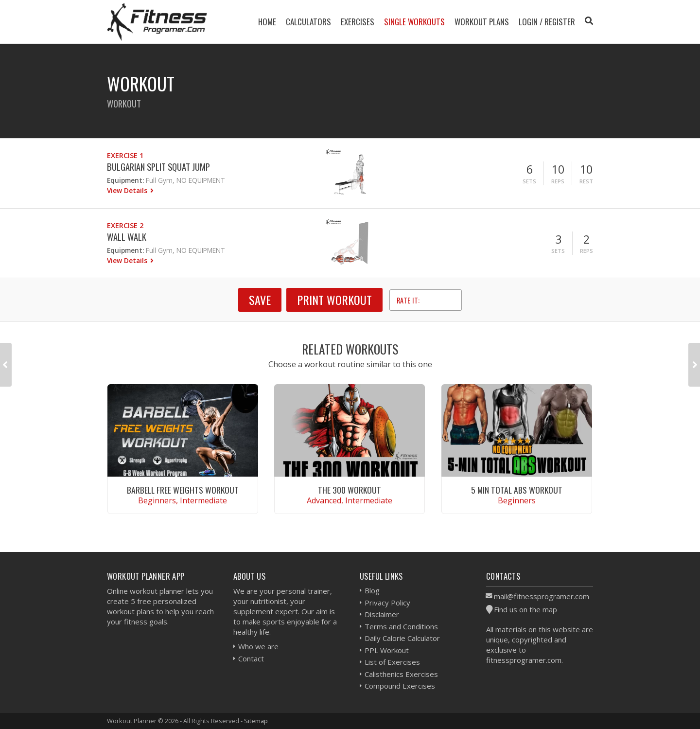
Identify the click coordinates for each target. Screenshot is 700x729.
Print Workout (334, 300)
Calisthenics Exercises (401, 674)
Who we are (258, 646)
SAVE (260, 300)
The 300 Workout (350, 490)
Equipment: (125, 180)
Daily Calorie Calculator (402, 638)
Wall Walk (127, 237)
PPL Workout (387, 650)
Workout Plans (482, 22)
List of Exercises (392, 662)
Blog (372, 590)
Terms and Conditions (401, 626)
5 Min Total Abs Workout (517, 490)
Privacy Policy (387, 603)
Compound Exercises (400, 686)
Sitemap (256, 721)
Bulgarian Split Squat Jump (158, 167)
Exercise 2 (125, 225)
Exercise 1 (125, 155)
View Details (128, 190)
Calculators (308, 22)
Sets (529, 181)
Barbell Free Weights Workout (183, 490)
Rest (586, 181)
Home (267, 22)
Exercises (358, 22)
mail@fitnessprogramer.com (542, 596)
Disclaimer (382, 614)
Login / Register (547, 22)
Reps (558, 181)
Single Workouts (414, 22)
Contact (251, 658)
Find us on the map (525, 609)
